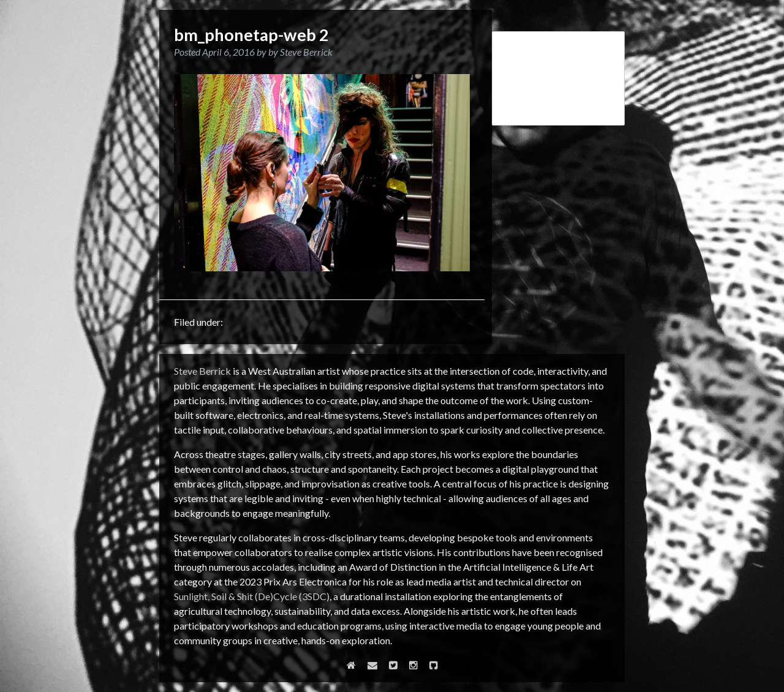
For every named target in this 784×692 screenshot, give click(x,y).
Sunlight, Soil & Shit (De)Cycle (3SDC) (252, 596)
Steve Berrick (202, 371)
